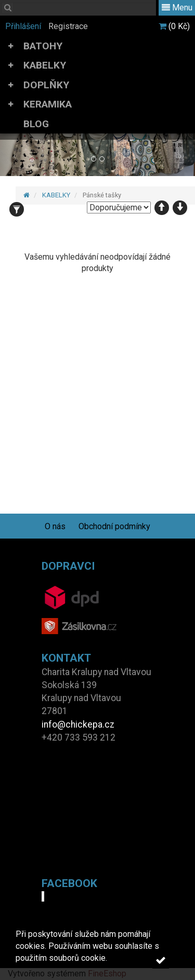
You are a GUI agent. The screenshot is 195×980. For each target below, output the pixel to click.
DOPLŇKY (46, 85)
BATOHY (43, 46)
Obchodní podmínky (114, 526)
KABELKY (45, 65)
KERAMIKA (48, 104)
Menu (177, 8)
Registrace (68, 26)
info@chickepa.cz (78, 724)
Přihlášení (23, 26)
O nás (55, 526)
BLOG (36, 124)
